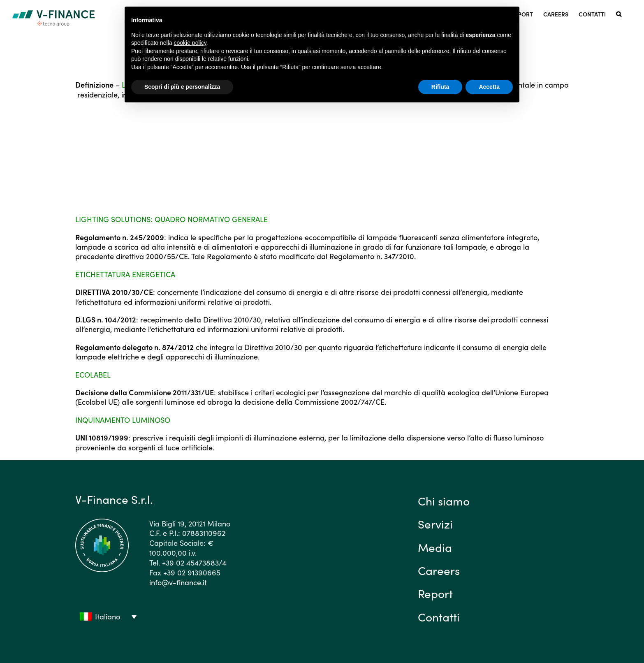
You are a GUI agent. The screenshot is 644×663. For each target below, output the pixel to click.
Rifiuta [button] (440, 87)
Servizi (435, 524)
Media (435, 547)
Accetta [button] (489, 87)
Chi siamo (444, 501)
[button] (619, 13)
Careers (439, 570)
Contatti (439, 617)
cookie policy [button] (190, 43)
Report (435, 593)
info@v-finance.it (178, 582)
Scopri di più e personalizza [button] (182, 87)
